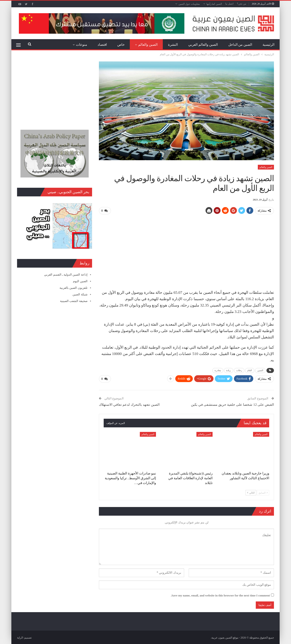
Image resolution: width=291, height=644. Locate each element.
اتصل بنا (229, 4)
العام (250, 370)
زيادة (229, 370)
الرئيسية (268, 45)
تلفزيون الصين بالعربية (74, 288)
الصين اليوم (80, 281)
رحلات (239, 370)
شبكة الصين (80, 294)
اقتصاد (102, 45)
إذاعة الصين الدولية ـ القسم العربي (66, 275)
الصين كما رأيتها (214, 4)
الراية (20, 637)
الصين (260, 370)
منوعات (82, 45)
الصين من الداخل (240, 45)
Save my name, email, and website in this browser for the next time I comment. (220, 595)
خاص (121, 45)
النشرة (173, 45)
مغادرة (218, 370)
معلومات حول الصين (189, 4)
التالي (251, 492)
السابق (263, 492)
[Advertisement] (186, 250)
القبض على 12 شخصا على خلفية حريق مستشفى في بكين (232, 404)
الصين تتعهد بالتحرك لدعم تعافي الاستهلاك (129, 404)
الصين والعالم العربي (203, 45)
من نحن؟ (242, 4)
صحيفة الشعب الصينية (74, 301)
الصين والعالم (148, 45)
